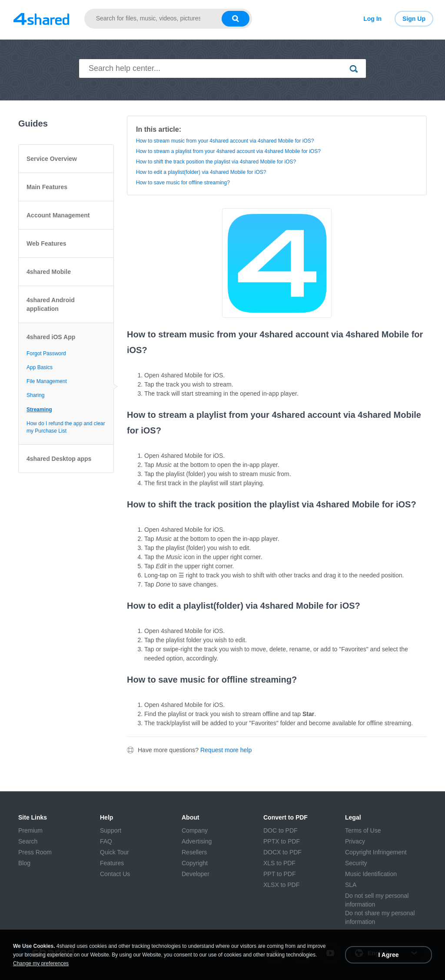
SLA (351, 885)
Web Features (46, 243)
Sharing (35, 395)
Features (112, 863)
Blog (24, 863)
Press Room (35, 852)
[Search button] (236, 19)
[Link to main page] (42, 19)
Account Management (58, 215)
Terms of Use (363, 830)
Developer (196, 874)
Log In (372, 19)
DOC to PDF (281, 830)
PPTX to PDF (282, 841)
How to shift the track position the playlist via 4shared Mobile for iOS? (216, 162)
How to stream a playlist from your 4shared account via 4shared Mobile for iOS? (228, 151)
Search (28, 841)
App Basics (40, 367)
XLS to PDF (279, 863)
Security (356, 863)
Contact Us (115, 874)
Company (195, 830)
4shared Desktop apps (59, 459)
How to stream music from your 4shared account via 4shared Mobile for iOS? (225, 141)
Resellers (194, 852)
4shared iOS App (51, 337)
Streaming (39, 410)
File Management (47, 381)
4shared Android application (51, 304)
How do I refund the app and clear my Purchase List (66, 427)
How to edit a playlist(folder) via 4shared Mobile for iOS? (201, 172)
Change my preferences (41, 963)
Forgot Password (46, 353)
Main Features (47, 187)
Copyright (195, 863)
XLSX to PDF (281, 885)
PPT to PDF (279, 874)
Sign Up (414, 19)
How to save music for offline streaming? (183, 183)
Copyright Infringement (376, 852)
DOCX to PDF (282, 852)
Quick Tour (115, 852)
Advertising (197, 841)
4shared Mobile (49, 272)
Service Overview (52, 159)
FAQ (106, 841)
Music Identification (371, 874)
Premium (30, 830)
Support (111, 830)
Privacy (355, 841)
